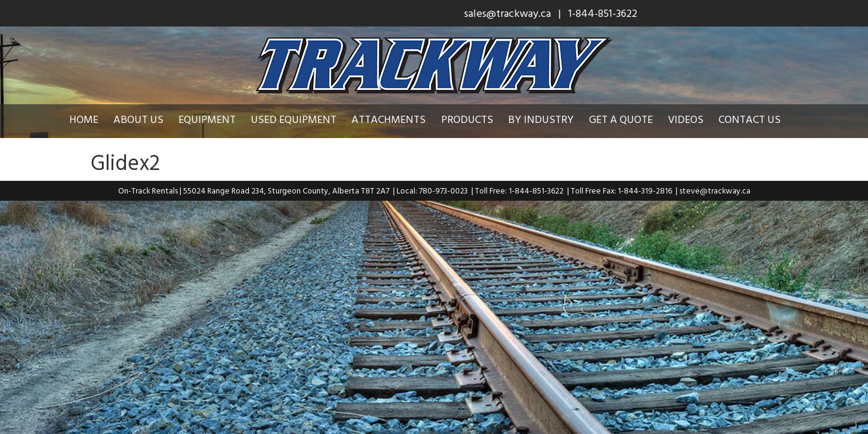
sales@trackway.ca (508, 13)
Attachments (398, 119)
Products (476, 119)
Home (93, 119)
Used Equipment (303, 119)
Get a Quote (630, 119)
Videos (695, 119)
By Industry (550, 119)
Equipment (216, 119)
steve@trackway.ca (715, 190)
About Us (147, 119)
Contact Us (759, 119)
